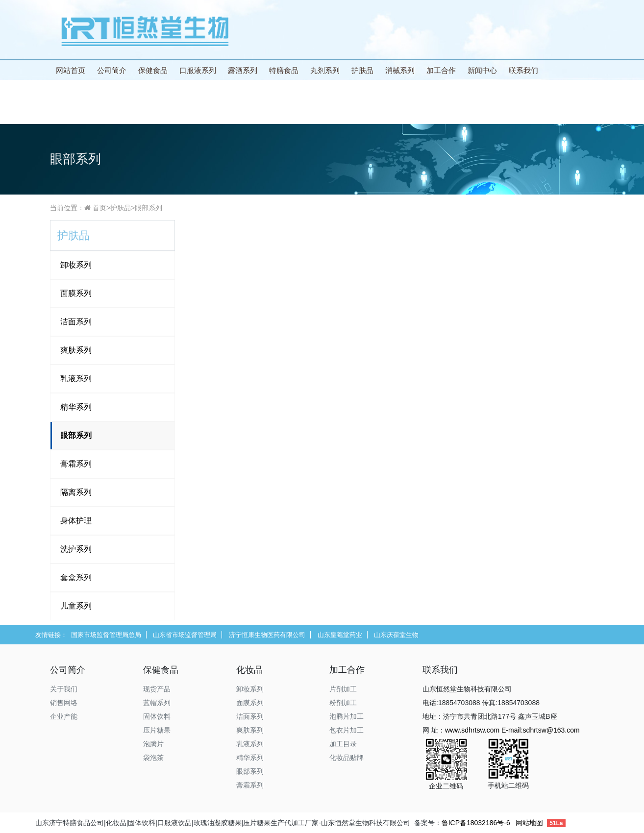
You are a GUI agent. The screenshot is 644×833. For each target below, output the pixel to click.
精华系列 (76, 407)
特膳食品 (284, 70)
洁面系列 (76, 322)
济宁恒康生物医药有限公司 (267, 635)
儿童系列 (76, 606)
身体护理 (76, 521)
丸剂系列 (325, 70)
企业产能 (64, 716)
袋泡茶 (153, 758)
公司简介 (112, 70)
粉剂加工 (343, 703)
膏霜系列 (76, 464)
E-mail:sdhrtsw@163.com (541, 730)
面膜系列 (76, 293)
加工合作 (441, 70)
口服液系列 (198, 70)
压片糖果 (157, 730)
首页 (99, 208)
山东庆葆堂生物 (396, 635)
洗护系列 (76, 549)
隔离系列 (76, 492)
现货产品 (157, 689)
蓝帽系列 (157, 703)
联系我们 (523, 70)
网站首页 (71, 70)
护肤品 (362, 70)
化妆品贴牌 (347, 758)
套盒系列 (76, 577)
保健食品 (153, 70)
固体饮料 (157, 716)
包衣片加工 (347, 730)
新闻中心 (482, 70)
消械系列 (400, 70)
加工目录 (343, 744)
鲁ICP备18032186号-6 (476, 823)
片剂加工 (343, 689)
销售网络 (64, 703)
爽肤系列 (76, 350)
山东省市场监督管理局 (185, 635)
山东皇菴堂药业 (340, 635)
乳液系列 (76, 379)
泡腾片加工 (347, 716)
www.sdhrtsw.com (472, 730)
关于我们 (64, 689)
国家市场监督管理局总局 (106, 635)
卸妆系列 (76, 265)
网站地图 (529, 823)
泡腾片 (153, 744)
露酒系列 (243, 70)
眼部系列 (149, 208)
